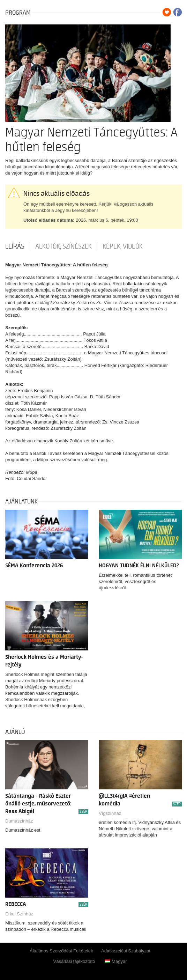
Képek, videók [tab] (123, 246)
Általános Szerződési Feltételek (61, 951)
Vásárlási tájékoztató (74, 961)
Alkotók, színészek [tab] (63, 246)
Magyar (116, 961)
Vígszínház (110, 813)
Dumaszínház (19, 821)
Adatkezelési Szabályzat (126, 951)
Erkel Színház (19, 914)
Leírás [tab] (15, 246)
